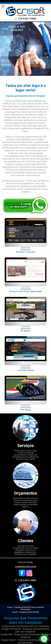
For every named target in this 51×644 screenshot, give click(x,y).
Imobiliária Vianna (26, 353)
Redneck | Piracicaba (26, 235)
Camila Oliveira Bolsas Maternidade (26, 274)
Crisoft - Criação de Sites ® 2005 (26, 612)
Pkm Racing (26, 393)
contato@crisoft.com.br (26, 567)
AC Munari (26, 314)
